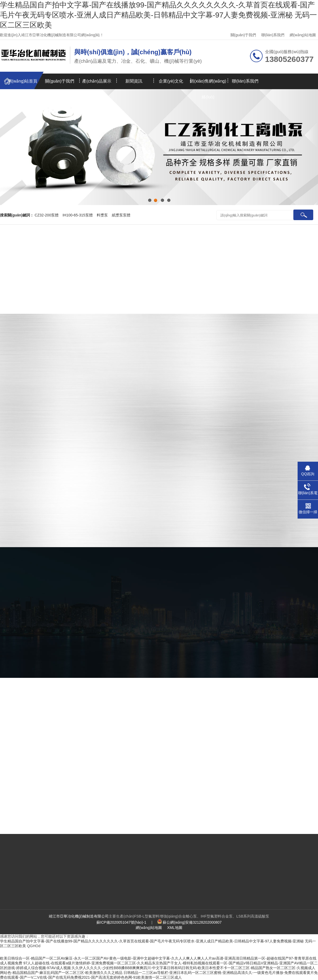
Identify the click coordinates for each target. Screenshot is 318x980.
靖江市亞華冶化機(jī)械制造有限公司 (79, 916)
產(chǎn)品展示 (97, 81)
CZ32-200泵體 (47, 215)
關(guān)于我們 (243, 35)
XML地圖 (175, 928)
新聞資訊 (134, 81)
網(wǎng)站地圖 (303, 35)
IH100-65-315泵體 (78, 215)
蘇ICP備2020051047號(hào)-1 (121, 922)
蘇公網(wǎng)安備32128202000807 (192, 922)
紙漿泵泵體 (121, 215)
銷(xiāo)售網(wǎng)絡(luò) (208, 84)
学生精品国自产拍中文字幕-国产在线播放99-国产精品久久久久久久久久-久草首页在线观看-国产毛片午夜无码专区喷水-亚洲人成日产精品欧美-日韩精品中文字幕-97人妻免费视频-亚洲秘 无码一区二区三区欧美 (158, 15)
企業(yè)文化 (171, 81)
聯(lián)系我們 (273, 35)
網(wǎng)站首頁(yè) (22, 84)
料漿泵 (102, 215)
